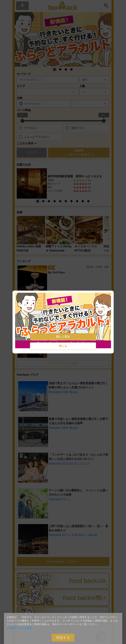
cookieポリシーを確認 (19, 628)
